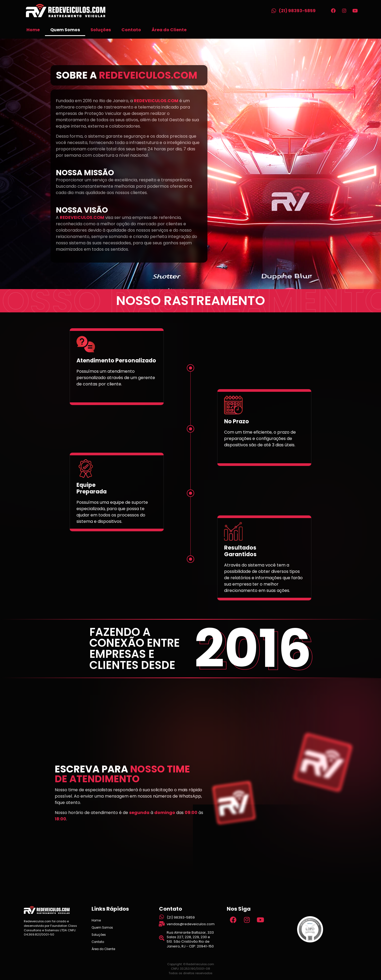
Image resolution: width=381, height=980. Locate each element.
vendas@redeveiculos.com (191, 924)
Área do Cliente (169, 30)
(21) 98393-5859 (297, 11)
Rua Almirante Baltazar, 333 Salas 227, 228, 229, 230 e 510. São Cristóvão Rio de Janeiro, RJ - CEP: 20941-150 (190, 939)
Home (33, 30)
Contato (131, 30)
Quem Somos (65, 30)
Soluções (101, 30)
